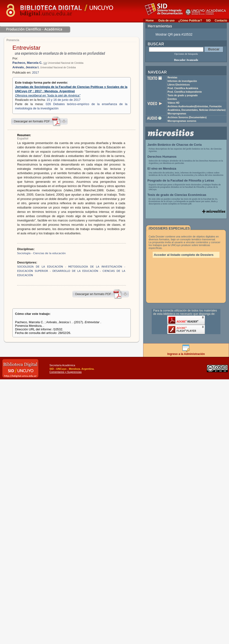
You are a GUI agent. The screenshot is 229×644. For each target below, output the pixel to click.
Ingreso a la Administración (186, 353)
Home (150, 21)
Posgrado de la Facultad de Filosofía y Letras (181, 180)
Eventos (172, 99)
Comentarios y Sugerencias (65, 372)
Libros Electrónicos (179, 85)
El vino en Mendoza (162, 169)
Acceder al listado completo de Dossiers (184, 255)
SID (208, 21)
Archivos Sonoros (187, 117)
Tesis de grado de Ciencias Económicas (177, 195)
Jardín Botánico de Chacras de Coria (175, 145)
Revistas (172, 78)
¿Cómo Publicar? (190, 21)
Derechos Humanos (162, 157)
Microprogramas (177, 114)
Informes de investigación (182, 81)
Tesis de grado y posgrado (183, 95)
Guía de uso (166, 21)
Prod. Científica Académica (183, 88)
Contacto (221, 21)
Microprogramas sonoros (182, 121)
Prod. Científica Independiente (185, 92)
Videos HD (173, 103)
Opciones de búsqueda (186, 54)
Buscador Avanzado (186, 60)
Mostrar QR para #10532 (174, 34)
